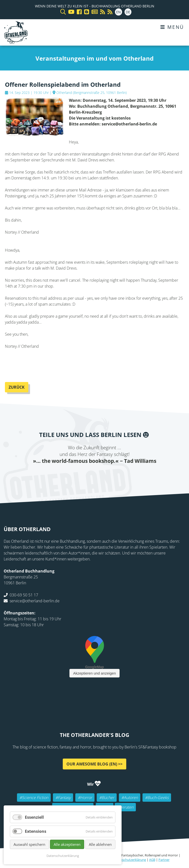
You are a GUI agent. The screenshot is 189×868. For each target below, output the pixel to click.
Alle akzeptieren (67, 844)
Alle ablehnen (100, 844)
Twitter (75, 475)
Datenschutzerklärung (130, 860)
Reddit (94, 475)
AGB (152, 860)
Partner (164, 860)
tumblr (114, 475)
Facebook (65, 475)
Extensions (36, 831)
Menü (172, 27)
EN (118, 12)
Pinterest (124, 475)
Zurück (17, 387)
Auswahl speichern (29, 844)
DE (128, 12)
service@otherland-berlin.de (35, 601)
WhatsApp (104, 475)
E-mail (85, 475)
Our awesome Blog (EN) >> (94, 764)
